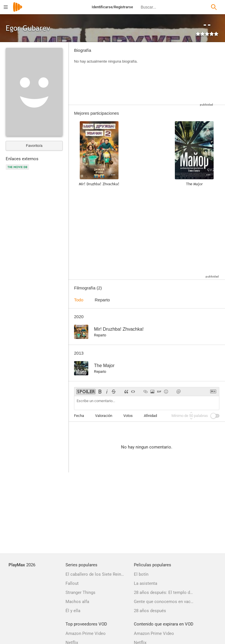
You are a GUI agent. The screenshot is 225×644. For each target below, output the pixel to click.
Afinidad (150, 416)
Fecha (79, 416)
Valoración (104, 416)
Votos (128, 416)
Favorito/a (34, 146)
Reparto (102, 300)
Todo (79, 300)
